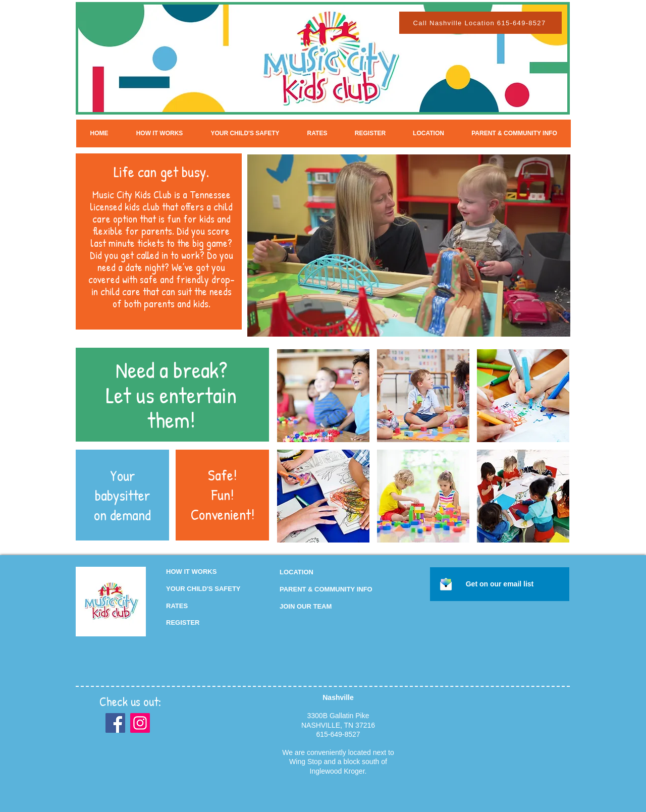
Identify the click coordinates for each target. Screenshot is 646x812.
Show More (423, 551)
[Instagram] (140, 723)
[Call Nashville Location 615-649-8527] (480, 23)
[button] (306, 606)
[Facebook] (115, 723)
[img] (323, 396)
